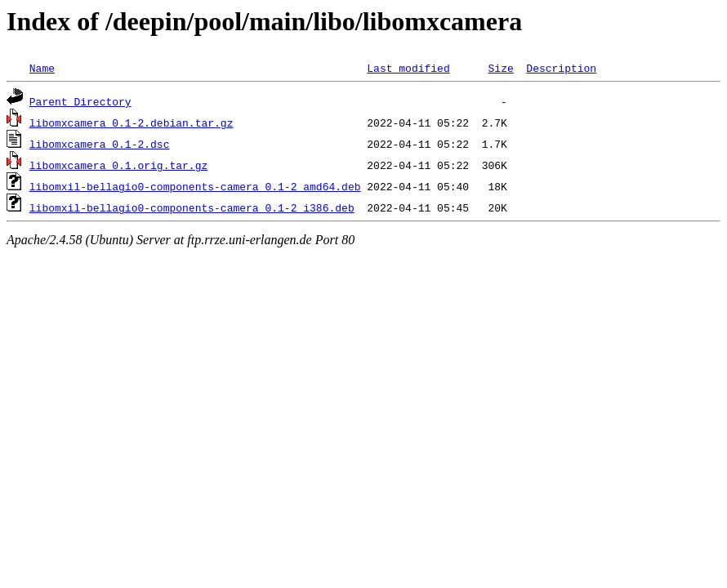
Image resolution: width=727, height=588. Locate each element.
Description (561, 68)
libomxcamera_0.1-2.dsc (100, 144)
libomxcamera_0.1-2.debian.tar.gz (132, 122)
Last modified (408, 68)
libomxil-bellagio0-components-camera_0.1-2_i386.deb (192, 207)
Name (42, 68)
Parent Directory (80, 101)
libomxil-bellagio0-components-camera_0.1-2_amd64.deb (195, 186)
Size (500, 68)
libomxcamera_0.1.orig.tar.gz (118, 165)
